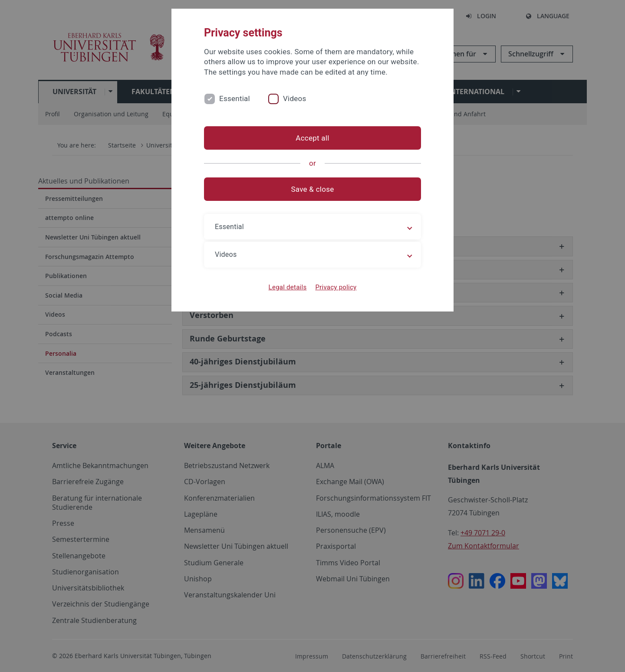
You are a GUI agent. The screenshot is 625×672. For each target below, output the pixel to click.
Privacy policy (336, 287)
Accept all (312, 138)
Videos (295, 98)
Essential (235, 98)
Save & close (313, 189)
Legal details (288, 287)
